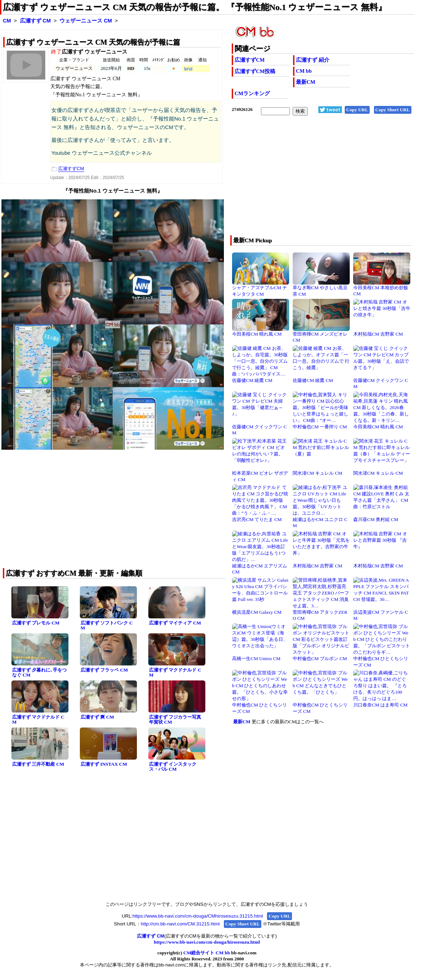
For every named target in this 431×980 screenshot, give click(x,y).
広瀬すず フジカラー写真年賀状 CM (175, 720)
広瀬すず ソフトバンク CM (107, 626)
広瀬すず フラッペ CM (104, 670)
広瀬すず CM (35, 21)
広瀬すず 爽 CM (97, 717)
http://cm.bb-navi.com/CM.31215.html (180, 924)
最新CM (306, 82)
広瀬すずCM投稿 (255, 71)
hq (186, 68)
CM (7, 21)
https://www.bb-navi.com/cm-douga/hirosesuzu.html (207, 942)
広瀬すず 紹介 (313, 60)
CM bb (304, 71)
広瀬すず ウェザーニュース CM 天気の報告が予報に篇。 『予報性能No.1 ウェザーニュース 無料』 (195, 7)
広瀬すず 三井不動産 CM (38, 764)
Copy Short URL (393, 110)
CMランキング (252, 93)
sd (191, 68)
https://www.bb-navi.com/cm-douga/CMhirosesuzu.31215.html (198, 916)
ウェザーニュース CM (86, 21)
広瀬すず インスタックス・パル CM (173, 767)
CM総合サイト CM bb (207, 953)
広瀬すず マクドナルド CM (175, 673)
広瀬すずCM (250, 60)
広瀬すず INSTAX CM (104, 764)
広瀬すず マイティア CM (175, 623)
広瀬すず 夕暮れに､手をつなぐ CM (39, 673)
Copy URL (357, 110)
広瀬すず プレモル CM (36, 623)
